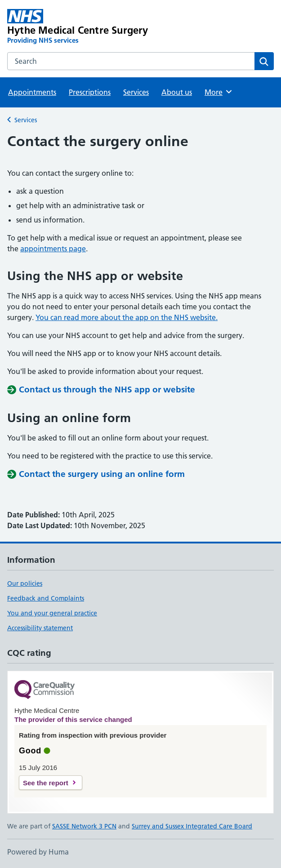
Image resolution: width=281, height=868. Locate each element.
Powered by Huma (38, 852)
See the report (46, 783)
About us (177, 92)
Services (136, 92)
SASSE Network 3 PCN (84, 826)
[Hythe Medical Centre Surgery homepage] (87, 27)
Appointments (32, 92)
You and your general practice (52, 613)
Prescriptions (90, 92)
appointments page (53, 249)
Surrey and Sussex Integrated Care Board (192, 826)
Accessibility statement (40, 628)
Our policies (25, 583)
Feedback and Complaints (46, 598)
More (219, 92)
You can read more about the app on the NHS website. (127, 317)
